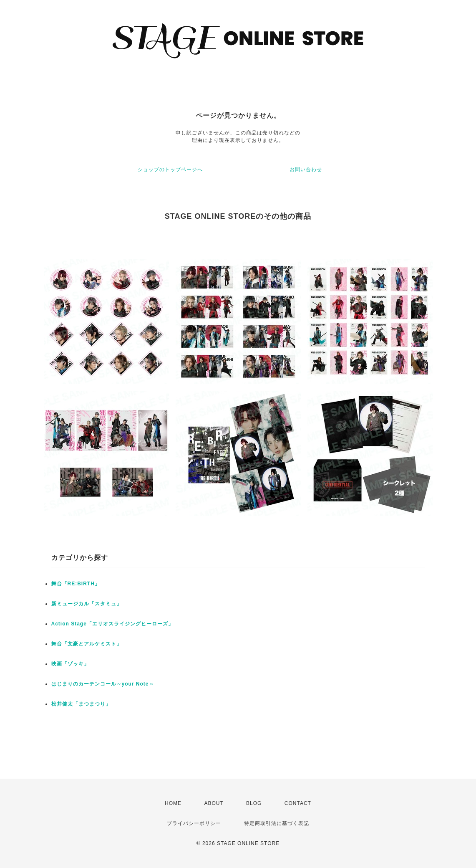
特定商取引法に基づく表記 (277, 823)
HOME (173, 803)
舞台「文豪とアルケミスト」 (87, 644)
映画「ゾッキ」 (70, 664)
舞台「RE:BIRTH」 (76, 584)
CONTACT (298, 803)
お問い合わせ (306, 170)
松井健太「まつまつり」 (81, 704)
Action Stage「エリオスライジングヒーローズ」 (112, 624)
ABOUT (214, 803)
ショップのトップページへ (170, 170)
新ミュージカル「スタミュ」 (87, 604)
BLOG (254, 803)
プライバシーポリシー (194, 823)
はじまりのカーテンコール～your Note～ (103, 684)
